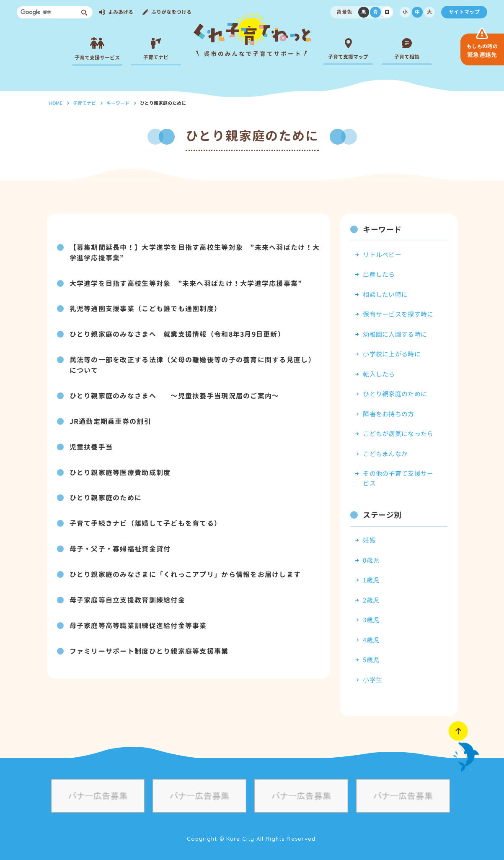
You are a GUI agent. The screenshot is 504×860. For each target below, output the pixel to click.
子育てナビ (84, 103)
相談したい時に (385, 295)
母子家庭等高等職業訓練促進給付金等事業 (138, 620)
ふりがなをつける (171, 12)
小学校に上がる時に (392, 354)
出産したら (379, 274)
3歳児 (371, 620)
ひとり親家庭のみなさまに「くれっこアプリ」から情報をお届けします (185, 569)
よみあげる (121, 12)
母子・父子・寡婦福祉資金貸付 (120, 544)
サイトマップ (464, 12)
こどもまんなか (385, 454)
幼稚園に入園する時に (395, 334)
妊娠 (369, 540)
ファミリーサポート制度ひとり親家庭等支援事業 (149, 645)
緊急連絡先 (482, 51)
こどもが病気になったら (398, 434)
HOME (56, 103)
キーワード (118, 103)
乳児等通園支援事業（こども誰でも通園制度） (146, 308)
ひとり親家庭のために (106, 494)
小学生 (372, 680)
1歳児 (371, 580)
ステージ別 (382, 515)
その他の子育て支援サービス (398, 478)
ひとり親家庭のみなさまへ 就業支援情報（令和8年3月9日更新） (177, 333)
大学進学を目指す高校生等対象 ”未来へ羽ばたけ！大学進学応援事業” (186, 283)
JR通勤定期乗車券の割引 (110, 418)
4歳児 (371, 640)
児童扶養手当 (91, 444)
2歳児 (371, 600)
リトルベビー (382, 255)
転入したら (379, 374)
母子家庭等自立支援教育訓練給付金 (127, 595)
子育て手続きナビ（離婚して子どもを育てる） (146, 519)
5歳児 (371, 660)
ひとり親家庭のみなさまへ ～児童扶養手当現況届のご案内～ (174, 393)
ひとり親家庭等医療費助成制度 (120, 469)
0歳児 (371, 560)
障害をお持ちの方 (388, 414)
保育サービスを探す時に (398, 314)
